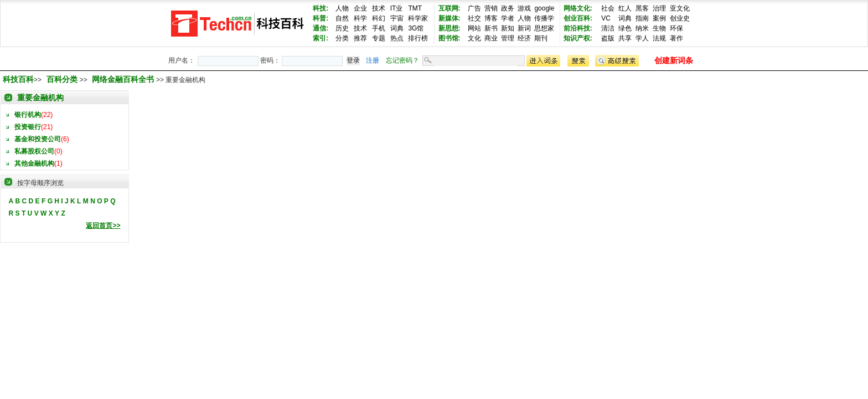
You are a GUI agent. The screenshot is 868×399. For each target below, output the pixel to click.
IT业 (397, 8)
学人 (642, 38)
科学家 (418, 18)
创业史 (680, 18)
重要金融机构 (40, 98)
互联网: (449, 8)
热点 (397, 38)
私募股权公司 (34, 151)
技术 (379, 8)
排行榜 (418, 38)
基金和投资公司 (38, 139)
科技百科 (18, 79)
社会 (608, 8)
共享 (625, 38)
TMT (415, 8)
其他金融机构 (34, 163)
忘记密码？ (402, 60)
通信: (321, 28)
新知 (508, 28)
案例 (659, 18)
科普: (321, 18)
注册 (373, 60)
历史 (342, 28)
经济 (524, 38)
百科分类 (62, 79)
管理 (508, 38)
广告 (474, 8)
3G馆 (416, 28)
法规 (659, 38)
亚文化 (680, 8)
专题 (379, 38)
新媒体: (449, 18)
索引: (321, 38)
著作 (676, 38)
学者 (508, 18)
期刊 (541, 38)
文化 (474, 38)
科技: (321, 8)
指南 (642, 18)
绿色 (625, 28)
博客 (491, 18)
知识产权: (578, 38)
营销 (491, 8)
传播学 (544, 18)
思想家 (544, 28)
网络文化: (578, 8)
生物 (659, 28)
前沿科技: (578, 28)
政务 (508, 8)
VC (606, 18)
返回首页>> (103, 226)
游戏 (524, 8)
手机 (379, 28)
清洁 (608, 28)
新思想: (449, 28)
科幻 (379, 18)
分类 (342, 38)
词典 (397, 28)
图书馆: (449, 38)
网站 (474, 28)
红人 (625, 8)
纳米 (642, 28)
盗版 (608, 38)
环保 (676, 28)
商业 (491, 38)
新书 (491, 28)
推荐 (360, 38)
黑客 (642, 8)
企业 (360, 8)
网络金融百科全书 (124, 79)
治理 (659, 8)
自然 (342, 18)
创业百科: (578, 18)
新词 (524, 28)
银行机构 (28, 115)
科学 (360, 18)
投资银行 (28, 127)
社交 (474, 18)
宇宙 (397, 18)
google (544, 8)
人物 (342, 8)
